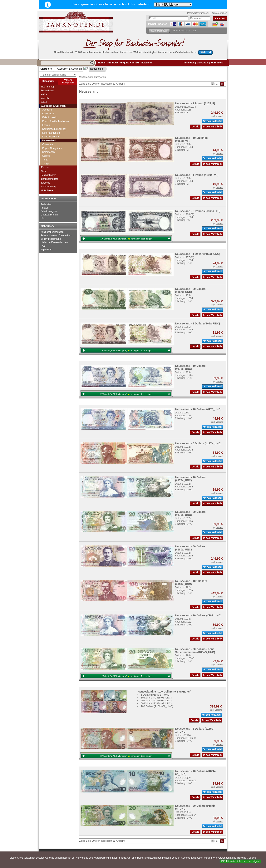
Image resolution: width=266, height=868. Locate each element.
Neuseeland (94, 69)
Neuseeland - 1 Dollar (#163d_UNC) (197, 254)
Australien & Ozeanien (69, 69)
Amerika (45, 98)
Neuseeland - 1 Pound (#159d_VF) (197, 175)
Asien (44, 102)
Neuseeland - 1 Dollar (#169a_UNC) (197, 323)
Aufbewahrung (49, 187)
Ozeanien (48, 144)
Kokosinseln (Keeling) (54, 129)
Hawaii (46, 125)
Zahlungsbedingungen (52, 232)
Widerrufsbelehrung (51, 239)
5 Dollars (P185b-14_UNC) (156, 695)
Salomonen (49, 152)
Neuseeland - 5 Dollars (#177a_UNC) (198, 443)
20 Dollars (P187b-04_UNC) (156, 700)
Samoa (46, 156)
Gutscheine (47, 190)
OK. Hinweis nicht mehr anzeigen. (240, 861)
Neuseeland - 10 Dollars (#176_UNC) (198, 409)
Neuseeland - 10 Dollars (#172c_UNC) (190, 367)
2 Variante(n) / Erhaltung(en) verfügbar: (126, 394)
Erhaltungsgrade (49, 211)
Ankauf (44, 208)
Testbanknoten (49, 175)
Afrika (44, 94)
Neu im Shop (48, 87)
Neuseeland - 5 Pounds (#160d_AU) (198, 211)
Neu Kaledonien (51, 133)
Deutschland (48, 91)
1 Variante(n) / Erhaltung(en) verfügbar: (126, 239)
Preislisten (46, 204)
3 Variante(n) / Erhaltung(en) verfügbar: (126, 756)
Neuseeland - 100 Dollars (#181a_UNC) (191, 583)
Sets (43, 171)
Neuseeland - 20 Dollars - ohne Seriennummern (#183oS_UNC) (195, 651)
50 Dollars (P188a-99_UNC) (156, 703)
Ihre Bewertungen (117, 63)
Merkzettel (203, 63)
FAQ (43, 218)
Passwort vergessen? (198, 13)
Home (101, 63)
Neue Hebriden (51, 137)
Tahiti (45, 160)
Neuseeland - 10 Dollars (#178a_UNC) (190, 479)
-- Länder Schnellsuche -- (58, 75)
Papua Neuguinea (52, 148)
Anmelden (189, 63)
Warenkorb (217, 63)
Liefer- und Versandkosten (54, 242)
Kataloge (46, 183)
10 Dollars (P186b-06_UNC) (156, 698)
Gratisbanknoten (49, 215)
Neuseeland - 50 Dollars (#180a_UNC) (190, 548)
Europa (45, 167)
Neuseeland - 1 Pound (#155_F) (195, 103)
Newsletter (147, 63)
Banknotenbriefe (49, 179)
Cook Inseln (49, 113)
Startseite (46, 69)
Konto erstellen (219, 13)
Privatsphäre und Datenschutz (56, 235)
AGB (43, 246)
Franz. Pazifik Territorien (56, 121)
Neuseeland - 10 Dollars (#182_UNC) (198, 615)
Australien (48, 110)
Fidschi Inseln (50, 117)
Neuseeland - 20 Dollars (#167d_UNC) (190, 290)
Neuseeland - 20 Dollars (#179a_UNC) (190, 513)
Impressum (46, 249)
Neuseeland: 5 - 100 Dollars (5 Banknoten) (164, 692)
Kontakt (134, 63)
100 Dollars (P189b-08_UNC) (157, 706)
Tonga (46, 163)
